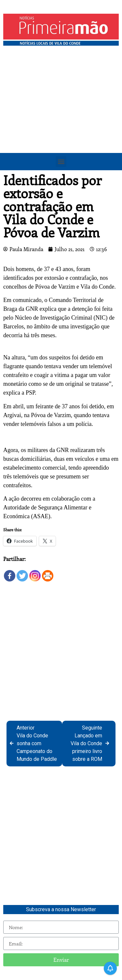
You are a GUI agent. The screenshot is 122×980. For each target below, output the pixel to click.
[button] (61, 162)
